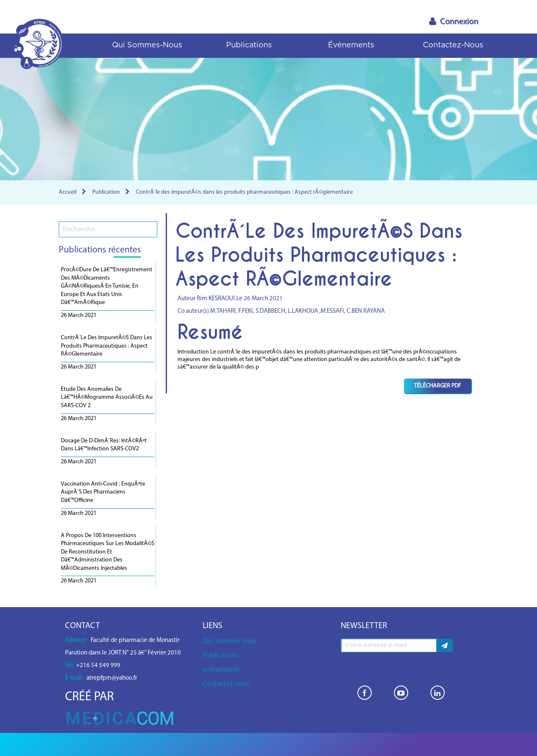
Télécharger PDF (438, 386)
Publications (249, 45)
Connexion (454, 21)
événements (351, 45)
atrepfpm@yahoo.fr (112, 678)
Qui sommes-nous (147, 45)
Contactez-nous (453, 45)
